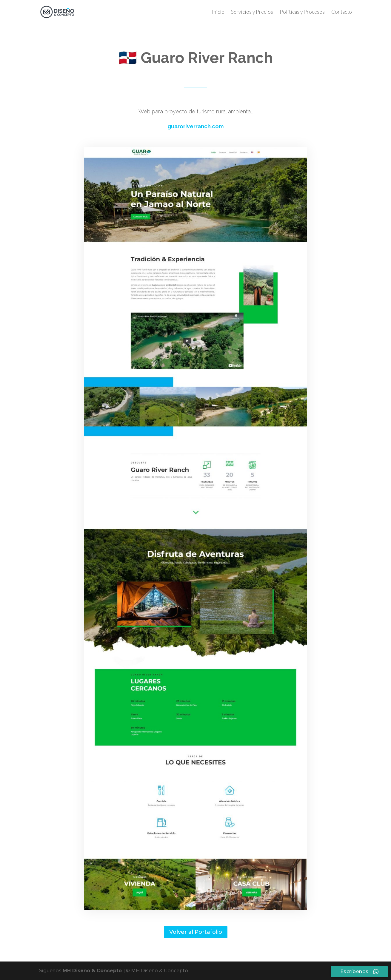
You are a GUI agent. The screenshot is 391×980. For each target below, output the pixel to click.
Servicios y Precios (252, 12)
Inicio (218, 12)
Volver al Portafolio (196, 932)
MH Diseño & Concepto (93, 971)
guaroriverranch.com (195, 126)
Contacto (342, 12)
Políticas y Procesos (302, 12)
